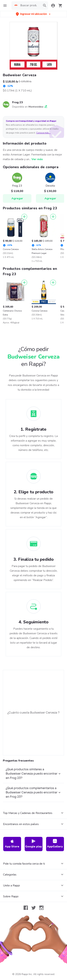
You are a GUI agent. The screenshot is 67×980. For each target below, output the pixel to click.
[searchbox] (30, 6)
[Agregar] (24, 217)
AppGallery (55, 844)
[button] (33, 14)
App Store (12, 844)
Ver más (37, 159)
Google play (34, 844)
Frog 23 (18, 102)
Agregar (17, 198)
